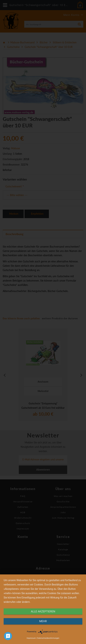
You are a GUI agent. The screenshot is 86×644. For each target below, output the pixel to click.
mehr (43, 621)
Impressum (31, 638)
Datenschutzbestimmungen (48, 638)
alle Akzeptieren (43, 611)
